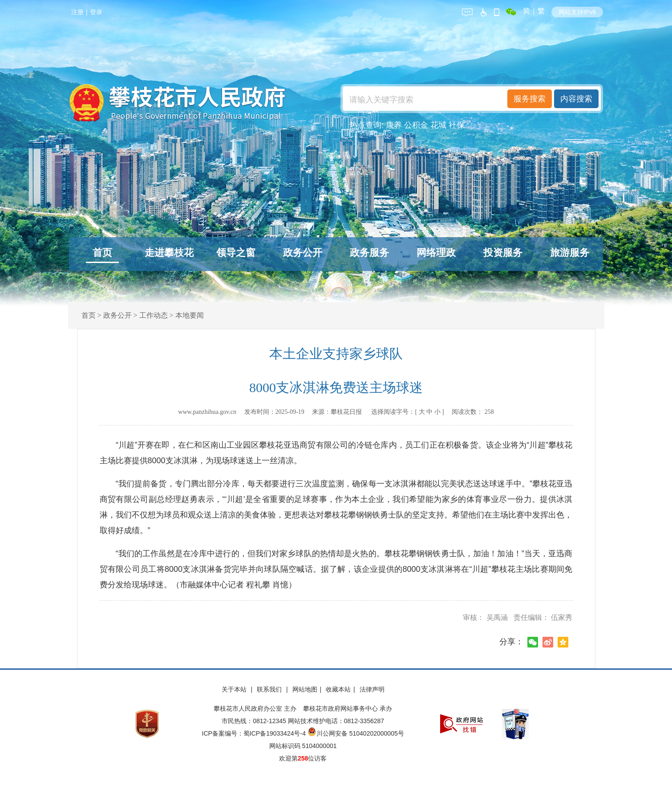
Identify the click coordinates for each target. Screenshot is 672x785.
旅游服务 (570, 253)
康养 (394, 125)
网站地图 (305, 689)
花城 (438, 125)
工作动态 (154, 315)
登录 (96, 12)
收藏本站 (338, 689)
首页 (102, 253)
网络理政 (436, 253)
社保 (457, 125)
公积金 (416, 125)
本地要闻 (190, 315)
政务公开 (303, 253)
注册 (77, 12)
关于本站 (235, 689)
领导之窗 (236, 253)
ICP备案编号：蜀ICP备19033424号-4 (255, 733)
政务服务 (369, 253)
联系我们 (270, 689)
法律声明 (372, 689)
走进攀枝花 (169, 253)
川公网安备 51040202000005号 (356, 733)
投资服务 (503, 253)
